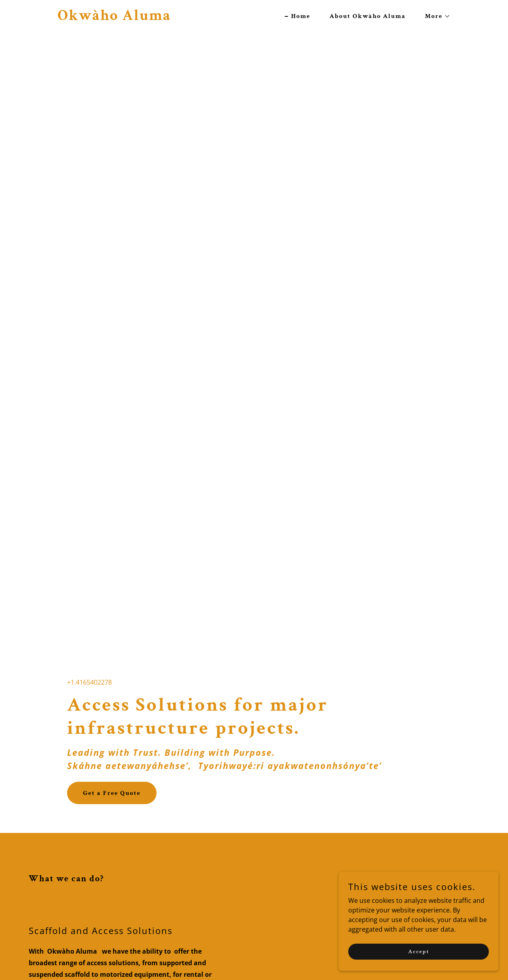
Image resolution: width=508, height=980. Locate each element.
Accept (419, 951)
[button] (435, 16)
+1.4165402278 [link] (89, 682)
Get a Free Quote (112, 793)
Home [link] (301, 16)
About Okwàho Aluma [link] (368, 16)
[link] (114, 18)
